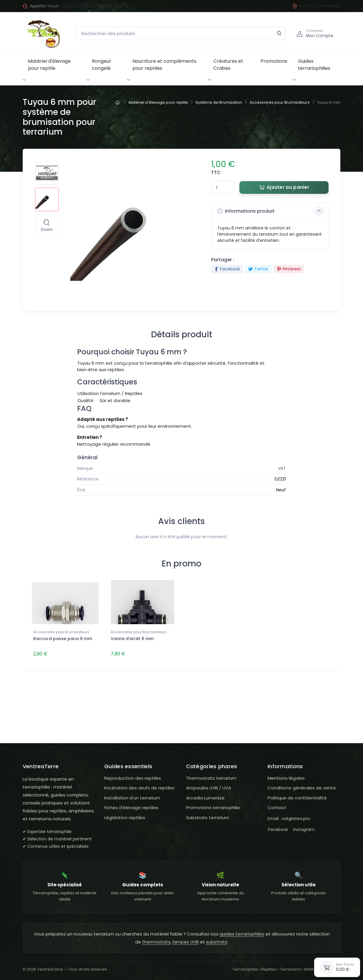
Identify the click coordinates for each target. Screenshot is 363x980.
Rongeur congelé (102, 65)
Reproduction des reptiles (133, 777)
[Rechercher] (279, 33)
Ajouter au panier (284, 187)
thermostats (156, 941)
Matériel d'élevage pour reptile (49, 65)
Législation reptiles (125, 816)
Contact (277, 807)
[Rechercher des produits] (181, 33)
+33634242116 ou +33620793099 (95, 6)
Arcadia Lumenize (205, 797)
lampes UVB (186, 941)
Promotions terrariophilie (213, 807)
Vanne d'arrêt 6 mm (132, 639)
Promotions (274, 61)
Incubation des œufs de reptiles (139, 787)
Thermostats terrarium (211, 777)
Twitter (258, 269)
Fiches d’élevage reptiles (131, 807)
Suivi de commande (316, 6)
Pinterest (289, 269)
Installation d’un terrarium (132, 797)
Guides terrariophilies (314, 65)
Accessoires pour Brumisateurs (61, 632)
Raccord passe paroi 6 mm (63, 639)
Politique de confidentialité (297, 797)
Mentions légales (286, 777)
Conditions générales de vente (302, 787)
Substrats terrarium (208, 816)
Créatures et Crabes (228, 65)
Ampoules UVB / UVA (209, 787)
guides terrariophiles (242, 933)
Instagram (304, 829)
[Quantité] (223, 187)
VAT (282, 468)
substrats (217, 941)
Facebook (227, 269)
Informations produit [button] (271, 211)
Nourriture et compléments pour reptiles (164, 65)
